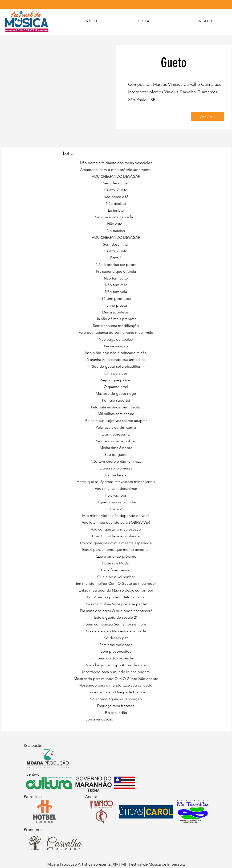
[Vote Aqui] (208, 117)
